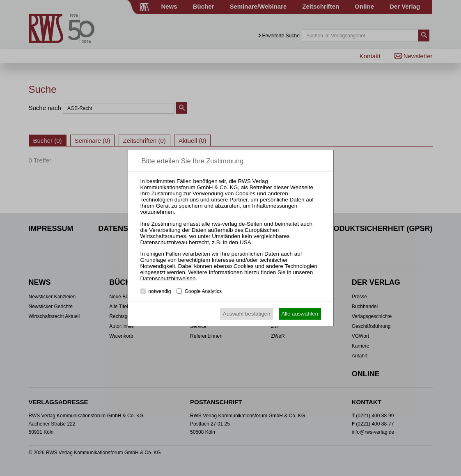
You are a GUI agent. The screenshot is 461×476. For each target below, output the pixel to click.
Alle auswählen (300, 314)
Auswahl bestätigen (247, 314)
